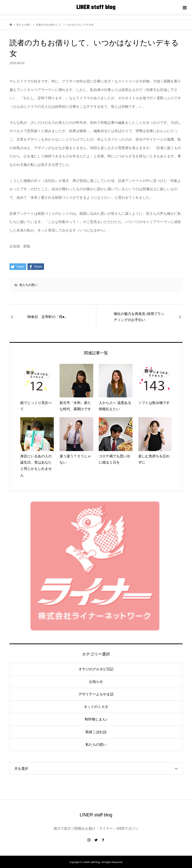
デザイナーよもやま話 (96, 694)
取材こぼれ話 (96, 732)
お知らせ (96, 682)
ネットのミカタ (96, 707)
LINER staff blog (96, 8)
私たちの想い (28, 285)
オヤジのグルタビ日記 (96, 669)
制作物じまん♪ (96, 719)
